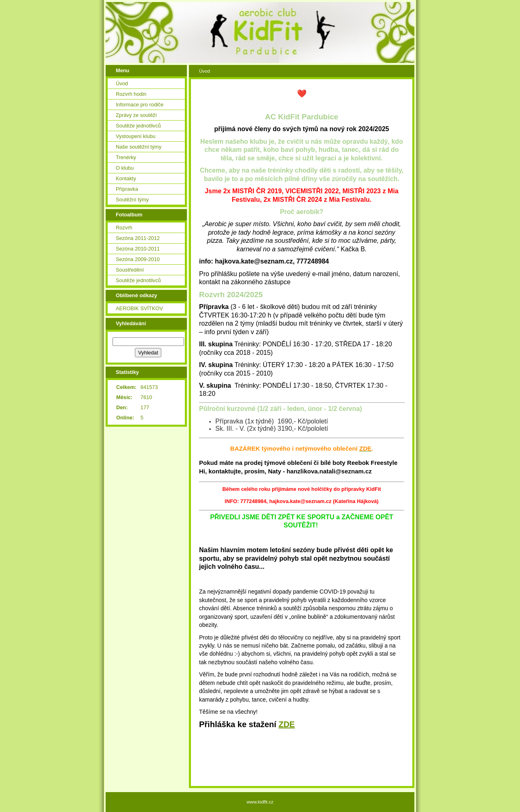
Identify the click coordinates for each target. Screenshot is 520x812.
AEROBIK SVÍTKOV (139, 308)
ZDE (287, 724)
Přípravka (127, 189)
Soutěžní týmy (132, 200)
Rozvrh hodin (131, 94)
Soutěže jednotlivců (138, 126)
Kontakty (126, 178)
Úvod (122, 83)
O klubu (125, 168)
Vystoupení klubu (136, 136)
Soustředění (130, 270)
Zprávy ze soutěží (136, 115)
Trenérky (126, 157)
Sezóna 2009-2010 (138, 259)
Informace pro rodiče (140, 105)
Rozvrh (124, 228)
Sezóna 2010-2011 (138, 249)
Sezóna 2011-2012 (138, 238)
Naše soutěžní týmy (139, 147)
